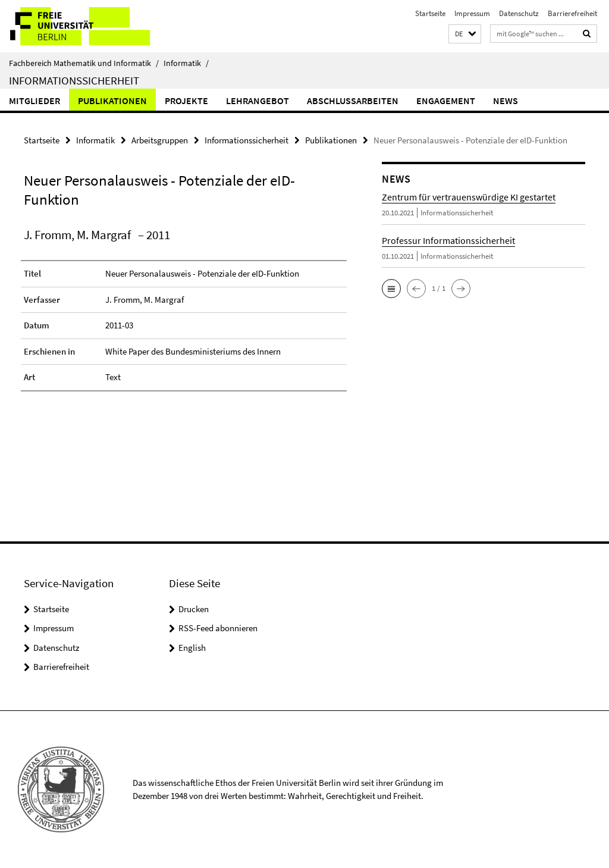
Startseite (430, 13)
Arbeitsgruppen (160, 140)
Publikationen (112, 101)
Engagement (446, 101)
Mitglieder (34, 101)
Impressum (472, 13)
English (192, 648)
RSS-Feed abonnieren (218, 628)
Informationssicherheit (74, 80)
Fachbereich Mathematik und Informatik (84, 63)
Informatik (186, 63)
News (506, 101)
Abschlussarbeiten (353, 101)
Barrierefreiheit (572, 13)
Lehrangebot (258, 101)
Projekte (186, 101)
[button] (465, 34)
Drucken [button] (194, 609)
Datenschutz (519, 13)
